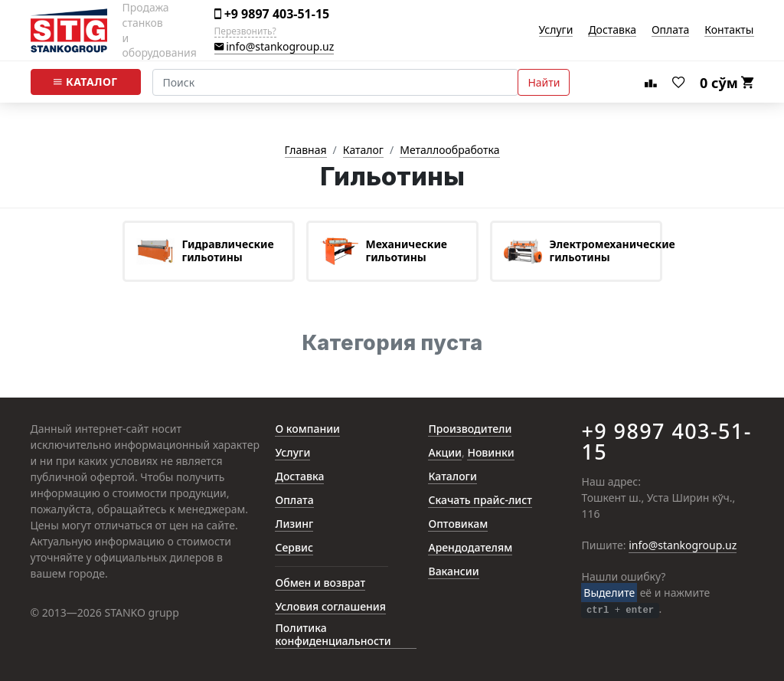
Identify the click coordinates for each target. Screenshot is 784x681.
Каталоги (452, 477)
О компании (307, 429)
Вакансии (453, 572)
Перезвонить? (245, 32)
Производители (470, 429)
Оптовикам (458, 524)
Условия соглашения (330, 607)
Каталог (85, 82)
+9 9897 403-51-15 (272, 14)
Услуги (556, 30)
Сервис (294, 548)
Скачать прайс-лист (480, 501)
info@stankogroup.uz (274, 47)
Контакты (729, 30)
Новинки (490, 453)
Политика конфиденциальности (333, 635)
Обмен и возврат (320, 583)
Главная (306, 151)
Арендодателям (470, 548)
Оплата (670, 30)
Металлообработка (449, 151)
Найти (544, 82)
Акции (445, 453)
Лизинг (294, 524)
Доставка (612, 30)
